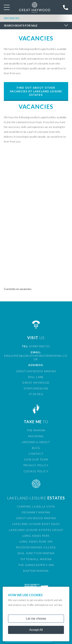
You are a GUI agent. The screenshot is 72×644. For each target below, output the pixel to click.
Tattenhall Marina (36, 559)
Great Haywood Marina (36, 518)
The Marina (36, 430)
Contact (36, 454)
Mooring (36, 436)
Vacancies (12, 18)
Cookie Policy (36, 471)
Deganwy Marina (36, 512)
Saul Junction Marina (36, 553)
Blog (36, 448)
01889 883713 (40, 346)
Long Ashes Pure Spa (36, 542)
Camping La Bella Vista (36, 506)
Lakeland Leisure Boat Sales (36, 524)
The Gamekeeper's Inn (36, 565)
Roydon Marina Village (36, 547)
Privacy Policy (36, 465)
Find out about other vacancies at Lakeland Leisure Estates (36, 91)
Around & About (36, 442)
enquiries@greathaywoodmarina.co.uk (36, 357)
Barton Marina (36, 571)
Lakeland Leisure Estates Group (36, 530)
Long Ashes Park (36, 536)
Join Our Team (36, 459)
